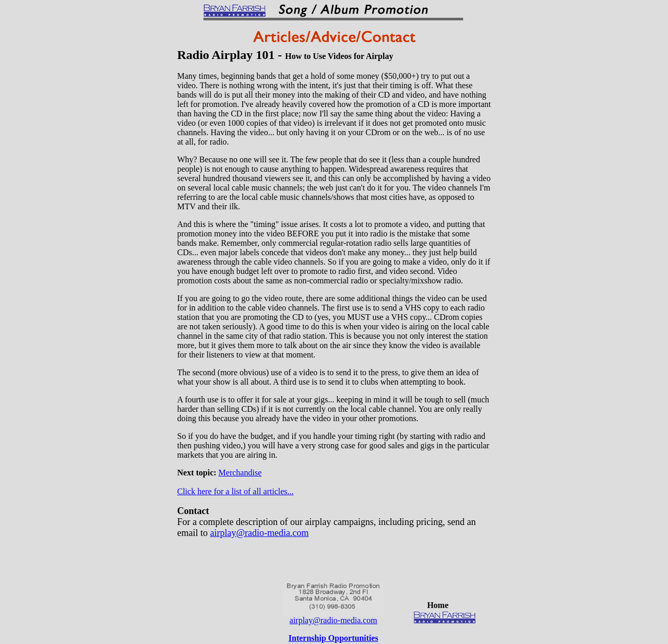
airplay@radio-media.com (259, 533)
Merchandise (240, 473)
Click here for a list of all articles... (236, 491)
